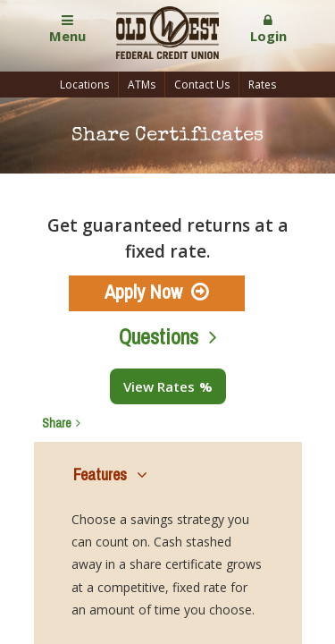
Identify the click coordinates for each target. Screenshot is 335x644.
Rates (262, 85)
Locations (84, 85)
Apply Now (143, 292)
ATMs (142, 85)
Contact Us (202, 85)
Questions (159, 337)
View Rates (159, 386)
